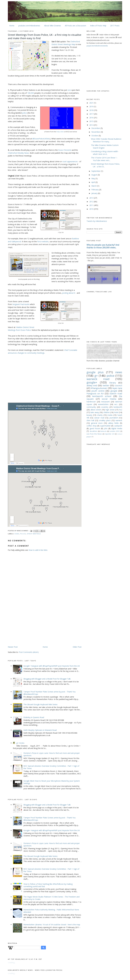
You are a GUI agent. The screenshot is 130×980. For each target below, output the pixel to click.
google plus (95, 372)
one (69, 90)
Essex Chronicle (65, 150)
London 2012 (115, 431)
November (96, 132)
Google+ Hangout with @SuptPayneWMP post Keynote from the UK (52, 666)
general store (97, 423)
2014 (92, 125)
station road (116, 393)
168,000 (31, 93)
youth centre (98, 391)
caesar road (99, 418)
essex (17, 534)
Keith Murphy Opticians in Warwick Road (40, 730)
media (110, 415)
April (93, 182)
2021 (92, 103)
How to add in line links (38, 550)
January (95, 193)
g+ (96, 376)
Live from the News (94, 434)
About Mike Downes (53, 26)
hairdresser (91, 402)
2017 (92, 114)
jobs (106, 428)
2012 (92, 202)
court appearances (70, 161)
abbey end (92, 385)
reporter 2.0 (109, 434)
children (107, 412)
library (113, 383)
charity (100, 415)
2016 (92, 118)
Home (12, 26)
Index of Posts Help (98, 26)
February (95, 190)
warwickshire (103, 404)
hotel (116, 412)
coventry (105, 407)
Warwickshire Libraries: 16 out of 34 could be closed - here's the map (52, 925)
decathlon (93, 431)
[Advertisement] (29, 626)
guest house (95, 428)
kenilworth (118, 407)
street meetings (34, 534)
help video (60, 132)
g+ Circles (20, 743)
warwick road (98, 379)
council (119, 385)
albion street (96, 410)
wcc (116, 404)
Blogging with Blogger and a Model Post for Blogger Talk (47, 679)
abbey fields (114, 423)
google (114, 391)
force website (43, 241)
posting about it (69, 293)
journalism (114, 418)
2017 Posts (115, 26)
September (96, 171)
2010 (92, 209)
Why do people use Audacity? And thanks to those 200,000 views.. (103, 246)
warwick (119, 420)
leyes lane (117, 388)
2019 (92, 106)
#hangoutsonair (99, 388)
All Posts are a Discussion (75, 26)
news (119, 372)
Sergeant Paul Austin (21, 304)
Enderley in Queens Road (34, 717)
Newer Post (13, 647)
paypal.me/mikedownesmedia (97, 46)
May (93, 178)
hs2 (121, 410)
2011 (92, 205)
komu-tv (103, 431)
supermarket (105, 426)
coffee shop (92, 426)
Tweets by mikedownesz (97, 221)
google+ (92, 382)
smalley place (105, 420)
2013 (92, 198)
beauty (89, 415)
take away (95, 412)
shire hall (90, 420)
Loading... (12, 962)
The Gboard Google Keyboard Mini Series (40, 704)
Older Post (77, 647)
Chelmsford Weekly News (18, 153)
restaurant (105, 402)
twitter (106, 385)
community (91, 407)
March (94, 186)
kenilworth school (102, 396)
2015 (92, 121)
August (95, 175)
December (96, 128)
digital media (117, 428)
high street (110, 410)
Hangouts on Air (95, 393)
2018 (92, 110)
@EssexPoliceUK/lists (41, 139)
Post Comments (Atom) (29, 652)
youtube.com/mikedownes (29, 26)
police (25, 113)
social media (109, 399)
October (95, 136)
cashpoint (118, 426)
